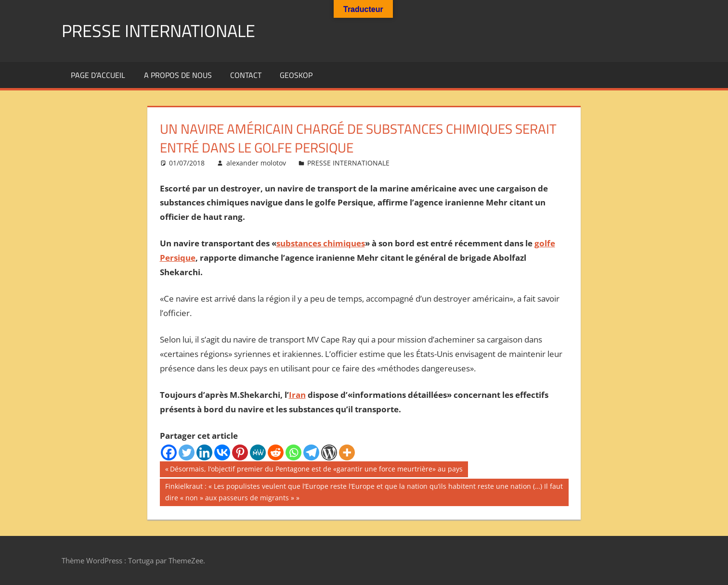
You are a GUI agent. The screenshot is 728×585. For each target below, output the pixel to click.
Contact (246, 75)
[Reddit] (276, 452)
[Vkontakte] (222, 452)
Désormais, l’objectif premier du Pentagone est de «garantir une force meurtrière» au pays (316, 470)
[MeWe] (258, 452)
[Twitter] (187, 452)
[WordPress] (329, 452)
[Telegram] (311, 452)
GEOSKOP (296, 75)
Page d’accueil (98, 75)
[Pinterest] (240, 452)
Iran (297, 395)
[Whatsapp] (293, 452)
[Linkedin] (204, 452)
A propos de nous (178, 75)
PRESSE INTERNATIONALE (158, 31)
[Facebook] (169, 452)
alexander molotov (256, 163)
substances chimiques (321, 243)
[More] (347, 452)
